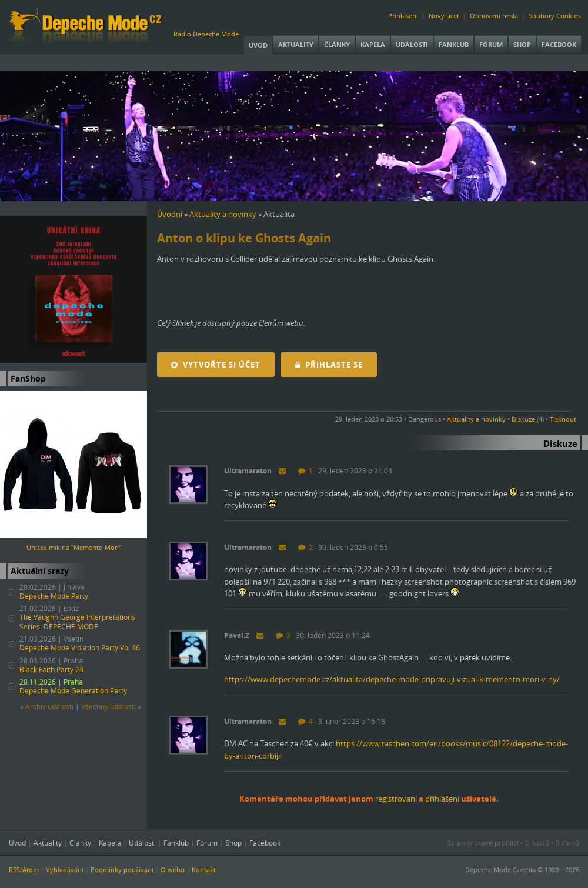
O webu (173, 869)
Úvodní (170, 214)
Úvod (258, 45)
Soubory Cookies (554, 16)
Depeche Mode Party (54, 596)
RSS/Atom (24, 869)
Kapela (373, 44)
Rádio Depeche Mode (206, 34)
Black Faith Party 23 (51, 670)
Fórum (491, 44)
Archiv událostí (49, 707)
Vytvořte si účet (216, 365)
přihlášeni (442, 799)
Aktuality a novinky (223, 214)
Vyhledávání (65, 869)
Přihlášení (403, 16)
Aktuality (296, 44)
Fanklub (454, 44)
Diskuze (523, 419)
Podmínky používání (122, 869)
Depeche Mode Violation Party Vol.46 (80, 648)
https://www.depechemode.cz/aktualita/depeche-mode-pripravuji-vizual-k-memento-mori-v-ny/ (392, 679)
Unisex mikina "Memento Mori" (74, 547)
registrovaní (396, 799)
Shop (522, 44)
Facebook (559, 44)
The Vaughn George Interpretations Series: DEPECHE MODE (77, 622)
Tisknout (563, 419)
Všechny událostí (108, 707)
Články (337, 44)
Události (412, 44)
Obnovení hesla (494, 16)
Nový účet (444, 16)
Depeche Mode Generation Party (73, 691)
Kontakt (204, 869)
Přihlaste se (329, 365)
